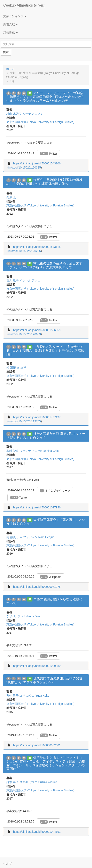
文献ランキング (15, 16)
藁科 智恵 (13, 451)
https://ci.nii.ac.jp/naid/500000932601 (37, 745)
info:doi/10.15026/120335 (25, 167)
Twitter (48, 154)
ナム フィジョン (27, 537)
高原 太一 (13, 197)
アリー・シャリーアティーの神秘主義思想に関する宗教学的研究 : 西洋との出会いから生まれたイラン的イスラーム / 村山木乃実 (45, 97)
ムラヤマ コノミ (33, 114)
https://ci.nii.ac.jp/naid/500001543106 (37, 163)
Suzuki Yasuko (48, 782)
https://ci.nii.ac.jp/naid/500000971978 (37, 587)
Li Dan (36, 616)
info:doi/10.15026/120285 (25, 251)
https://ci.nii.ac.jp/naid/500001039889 (37, 666)
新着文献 (10, 24)
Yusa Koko (42, 696)
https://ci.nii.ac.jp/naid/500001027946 (37, 507)
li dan (27, 616)
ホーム (10, 69)
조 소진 (21, 368)
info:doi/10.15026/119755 (25, 421)
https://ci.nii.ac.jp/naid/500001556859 (37, 330)
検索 (6, 52)
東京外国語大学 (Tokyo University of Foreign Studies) (40, 122)
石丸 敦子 (13, 280)
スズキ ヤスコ (29, 782)
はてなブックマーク (55, 491)
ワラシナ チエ (29, 451)
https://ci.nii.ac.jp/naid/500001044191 (37, 832)
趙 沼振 (11, 368)
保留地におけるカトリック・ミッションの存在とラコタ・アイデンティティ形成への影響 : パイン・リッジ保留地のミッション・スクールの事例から (46, 763)
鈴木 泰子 (13, 782)
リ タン (18, 616)
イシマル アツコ (30, 280)
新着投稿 (10, 33)
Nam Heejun (46, 537)
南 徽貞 (11, 537)
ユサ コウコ (27, 696)
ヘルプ (8, 863)
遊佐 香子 (13, 696)
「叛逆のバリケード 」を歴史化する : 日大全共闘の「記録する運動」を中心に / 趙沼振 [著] (45, 350)
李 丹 (10, 616)
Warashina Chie (49, 451)
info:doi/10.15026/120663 (25, 334)
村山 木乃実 (14, 114)
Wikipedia (51, 577)
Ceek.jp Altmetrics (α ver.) (24, 5)
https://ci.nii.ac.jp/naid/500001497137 (37, 417)
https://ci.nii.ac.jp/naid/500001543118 (37, 247)
